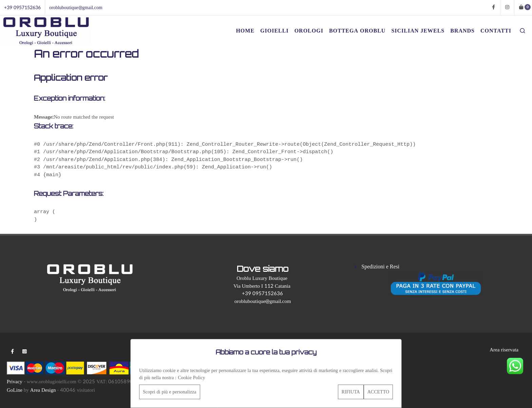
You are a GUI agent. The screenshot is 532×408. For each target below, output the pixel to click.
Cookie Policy (191, 378)
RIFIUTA (351, 392)
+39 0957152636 (22, 8)
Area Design (43, 390)
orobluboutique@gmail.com (76, 8)
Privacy (15, 382)
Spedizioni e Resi (380, 267)
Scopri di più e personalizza (170, 392)
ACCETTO (378, 392)
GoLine (15, 390)
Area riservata (504, 350)
